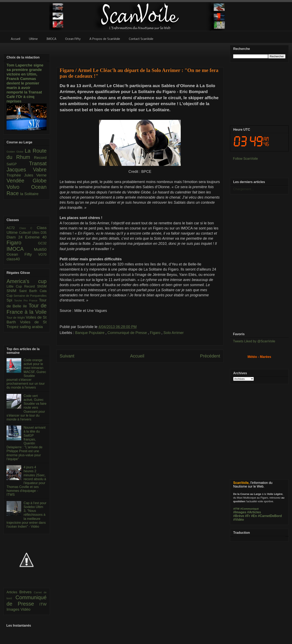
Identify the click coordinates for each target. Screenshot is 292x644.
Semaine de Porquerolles (30, 296)
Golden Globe (16, 152)
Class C (28, 228)
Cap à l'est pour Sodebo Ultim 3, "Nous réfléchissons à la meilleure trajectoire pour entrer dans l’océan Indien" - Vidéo (26, 515)
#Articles (254, 512)
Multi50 (40, 249)
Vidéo (25, 609)
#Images (240, 512)
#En (254, 516)
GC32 (42, 243)
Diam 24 (16, 237)
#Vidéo (239, 520)
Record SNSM (35, 286)
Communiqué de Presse (128, 333)
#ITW (236, 509)
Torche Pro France (26, 301)
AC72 (13, 228)
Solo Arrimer (173, 333)
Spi (10, 300)
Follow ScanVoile (245, 159)
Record (40, 158)
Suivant (67, 356)
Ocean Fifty (22, 254)
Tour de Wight (16, 318)
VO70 (42, 255)
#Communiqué (250, 509)
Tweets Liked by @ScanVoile (254, 341)
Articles (13, 592)
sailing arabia (31, 327)
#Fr (248, 516)
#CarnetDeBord (270, 516)
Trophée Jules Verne (27, 175)
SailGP (18, 164)
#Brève (239, 516)
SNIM (13, 291)
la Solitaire (29, 194)
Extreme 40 (36, 237)
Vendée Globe (27, 181)
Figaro (156, 333)
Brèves (27, 592)
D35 (44, 233)
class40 (13, 259)
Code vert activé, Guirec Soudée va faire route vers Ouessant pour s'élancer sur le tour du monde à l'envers (26, 408)
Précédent (210, 356)
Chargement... (244, 189)
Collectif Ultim (30, 233)
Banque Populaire (90, 333)
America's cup (27, 281)
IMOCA (20, 249)
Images (13, 609)
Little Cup (15, 286)
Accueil (137, 356)
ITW (43, 604)
